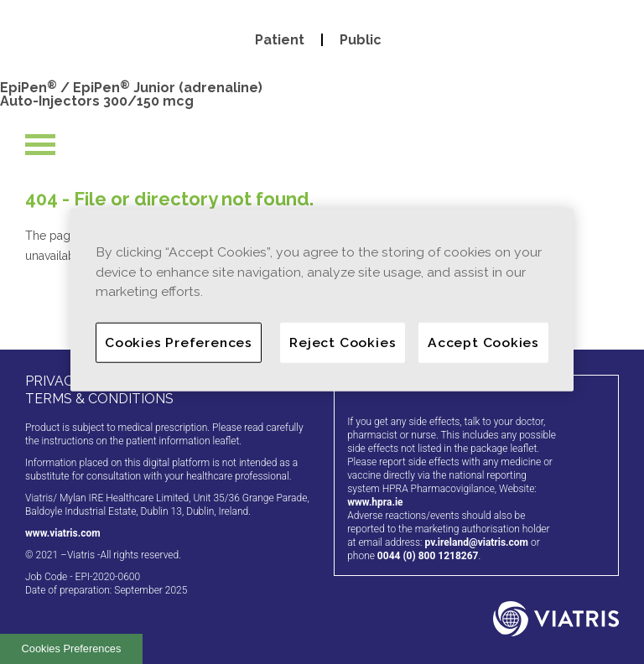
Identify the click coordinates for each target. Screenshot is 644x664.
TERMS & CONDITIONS (99, 399)
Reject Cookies (343, 342)
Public (361, 40)
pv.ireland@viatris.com (476, 542)
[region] (322, 300)
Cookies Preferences (72, 648)
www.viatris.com (63, 533)
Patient (280, 40)
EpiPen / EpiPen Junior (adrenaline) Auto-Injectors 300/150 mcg (131, 94)
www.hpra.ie (375, 502)
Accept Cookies (483, 342)
